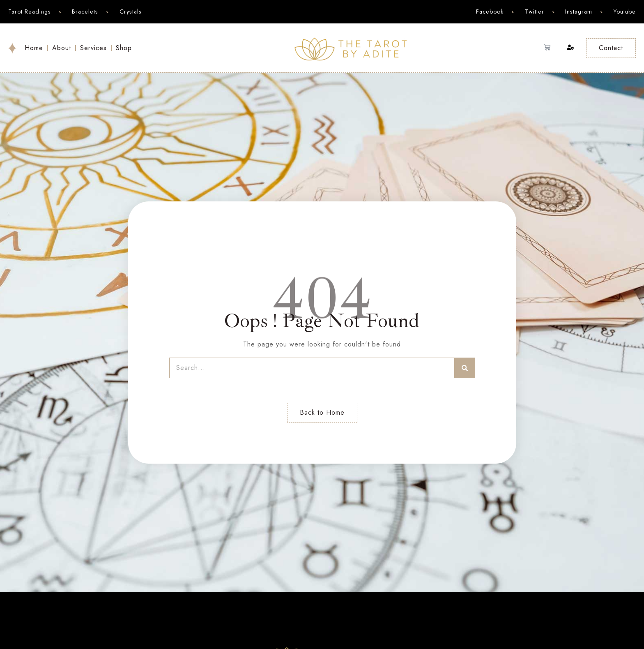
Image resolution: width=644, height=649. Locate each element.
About (62, 48)
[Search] (465, 368)
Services (93, 48)
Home (34, 48)
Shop (124, 48)
